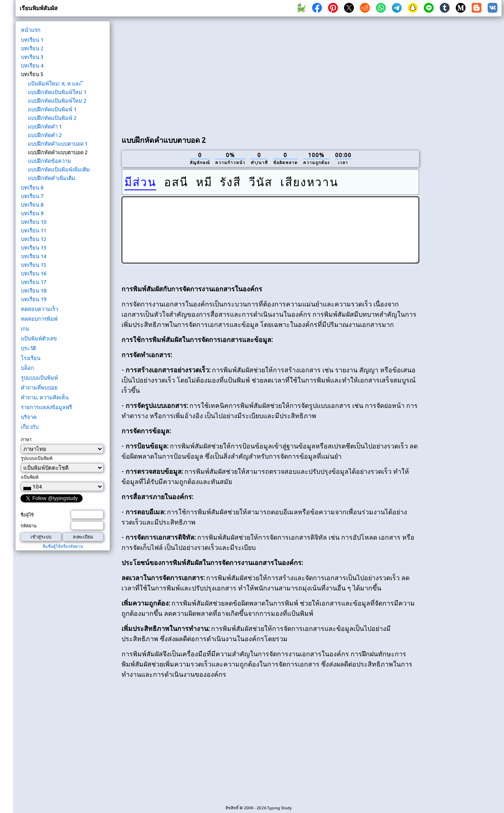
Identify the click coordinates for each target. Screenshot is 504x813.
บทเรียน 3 (32, 57)
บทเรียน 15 (34, 265)
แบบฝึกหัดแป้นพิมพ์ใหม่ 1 (57, 92)
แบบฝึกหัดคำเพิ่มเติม (52, 178)
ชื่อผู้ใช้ (27, 515)
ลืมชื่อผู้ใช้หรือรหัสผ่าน (63, 546)
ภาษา (26, 439)
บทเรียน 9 (32, 213)
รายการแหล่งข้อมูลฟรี (46, 407)
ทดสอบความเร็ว (39, 309)
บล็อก (27, 368)
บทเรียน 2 (32, 48)
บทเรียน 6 (32, 187)
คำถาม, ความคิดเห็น (45, 397)
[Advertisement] (176, 74)
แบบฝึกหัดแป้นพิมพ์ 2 (52, 118)
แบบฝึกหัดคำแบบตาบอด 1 (58, 144)
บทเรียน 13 (34, 248)
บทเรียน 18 (34, 291)
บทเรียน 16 (34, 273)
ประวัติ (28, 348)
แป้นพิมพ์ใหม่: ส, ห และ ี (55, 83)
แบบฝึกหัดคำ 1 (45, 126)
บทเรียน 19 (34, 299)
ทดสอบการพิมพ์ (39, 319)
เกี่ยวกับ (30, 427)
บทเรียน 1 (32, 40)
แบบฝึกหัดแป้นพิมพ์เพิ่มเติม (59, 169)
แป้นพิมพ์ (30, 477)
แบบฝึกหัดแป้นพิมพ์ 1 (52, 109)
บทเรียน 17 (34, 282)
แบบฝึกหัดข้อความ (49, 161)
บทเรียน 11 (34, 230)
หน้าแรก (31, 30)
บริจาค (29, 417)
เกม (25, 329)
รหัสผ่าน (29, 526)
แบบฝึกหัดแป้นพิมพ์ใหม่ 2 (57, 101)
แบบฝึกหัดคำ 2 (45, 135)
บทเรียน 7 (32, 196)
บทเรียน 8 (32, 205)
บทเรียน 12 (34, 239)
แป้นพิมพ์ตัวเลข (39, 338)
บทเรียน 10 (34, 222)
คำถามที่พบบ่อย (39, 387)
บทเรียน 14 (34, 256)
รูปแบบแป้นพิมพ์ (39, 378)
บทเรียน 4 (32, 65)
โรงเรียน (31, 358)
